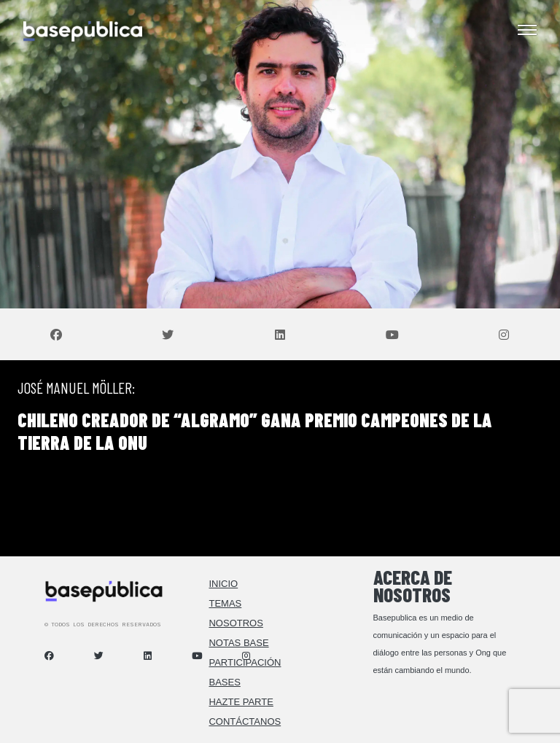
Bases (224, 682)
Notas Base (238, 643)
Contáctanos (245, 721)
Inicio (223, 584)
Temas (225, 603)
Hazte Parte (241, 702)
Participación (245, 662)
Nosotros (236, 623)
